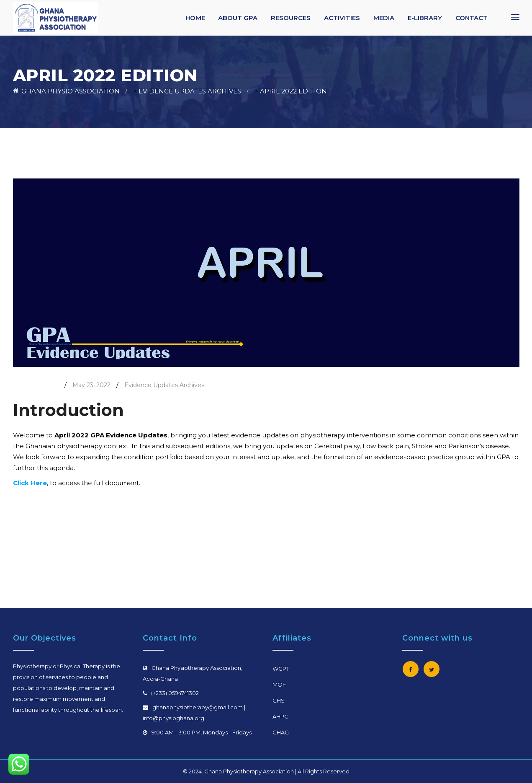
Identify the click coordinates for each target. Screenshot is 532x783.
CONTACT (472, 18)
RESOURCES (291, 18)
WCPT (281, 669)
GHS (279, 700)
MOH (280, 685)
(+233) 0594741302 (175, 693)
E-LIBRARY (425, 18)
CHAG (281, 732)
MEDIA (384, 18)
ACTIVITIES (342, 18)
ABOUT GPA (238, 18)
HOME (195, 18)
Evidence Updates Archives (164, 385)
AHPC (280, 716)
